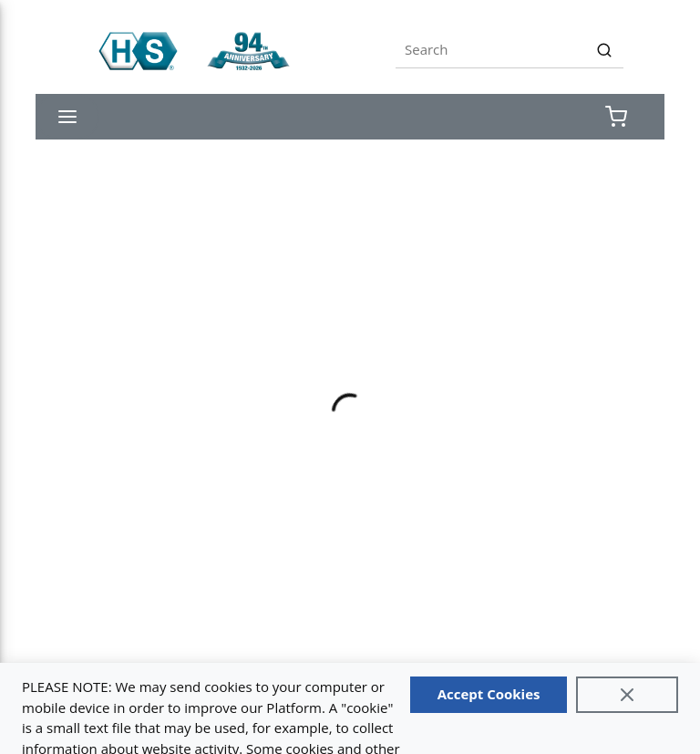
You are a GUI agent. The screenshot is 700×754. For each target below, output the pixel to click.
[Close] (627, 695)
